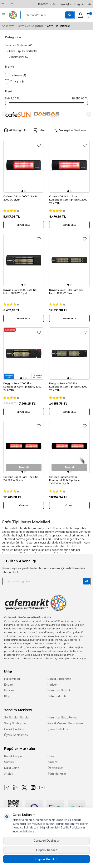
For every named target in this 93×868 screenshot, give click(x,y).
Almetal (53, 762)
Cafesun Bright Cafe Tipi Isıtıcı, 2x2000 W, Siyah (21, 479)
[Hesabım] (81, 15)
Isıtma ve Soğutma (31, 26)
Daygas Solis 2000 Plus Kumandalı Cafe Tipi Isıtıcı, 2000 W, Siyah (22, 386)
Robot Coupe (13, 756)
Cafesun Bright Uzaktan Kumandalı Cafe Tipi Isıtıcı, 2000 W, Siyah (68, 199)
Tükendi (24, 506)
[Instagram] (33, 788)
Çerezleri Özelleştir (46, 841)
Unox (51, 756)
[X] (24, 788)
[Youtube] (42, 788)
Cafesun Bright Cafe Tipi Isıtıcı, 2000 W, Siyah (21, 198)
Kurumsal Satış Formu (62, 717)
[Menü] (4, 15)
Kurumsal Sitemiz (60, 690)
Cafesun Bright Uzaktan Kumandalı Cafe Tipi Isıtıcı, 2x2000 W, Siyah (65, 480)
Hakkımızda (12, 679)
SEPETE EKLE (24, 225)
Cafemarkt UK (57, 696)
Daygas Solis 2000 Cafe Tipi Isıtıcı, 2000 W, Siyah (20, 292)
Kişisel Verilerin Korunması (65, 723)
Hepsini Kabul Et (46, 859)
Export (9, 685)
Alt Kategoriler (16, 130)
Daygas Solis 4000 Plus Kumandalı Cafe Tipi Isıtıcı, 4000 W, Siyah (68, 386)
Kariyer (52, 685)
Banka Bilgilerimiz (59, 679)
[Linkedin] (16, 788)
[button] (4, 114)
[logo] (13, 15)
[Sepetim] (89, 15)
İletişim (9, 690)
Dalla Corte (12, 768)
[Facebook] (7, 788)
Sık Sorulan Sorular (17, 717)
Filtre (39, 130)
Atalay (9, 774)
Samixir (9, 762)
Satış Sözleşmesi (16, 723)
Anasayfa (8, 26)
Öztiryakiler (55, 768)
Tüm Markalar (57, 774)
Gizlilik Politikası (15, 729)
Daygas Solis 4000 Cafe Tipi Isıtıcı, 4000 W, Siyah (66, 292)
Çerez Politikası (58, 729)
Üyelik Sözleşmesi (16, 735)
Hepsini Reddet (47, 850)
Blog (7, 696)
